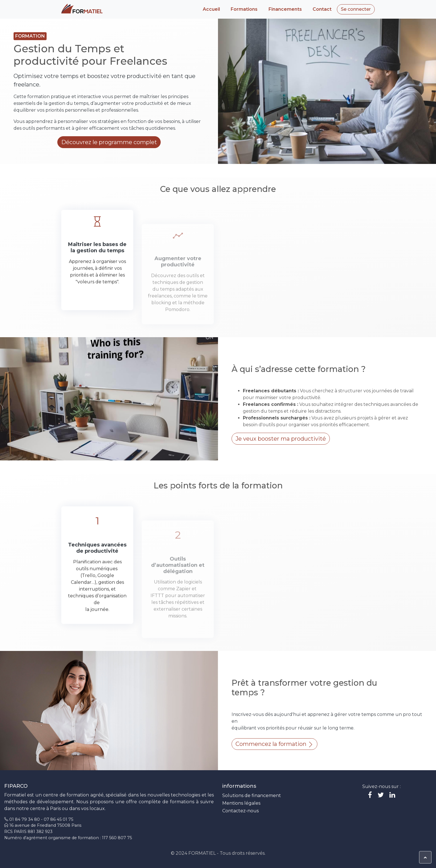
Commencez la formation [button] (274, 744)
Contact (322, 9)
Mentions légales (241, 803)
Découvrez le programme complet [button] (109, 142)
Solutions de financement (252, 796)
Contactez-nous (240, 811)
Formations (244, 9)
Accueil (211, 9)
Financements (285, 9)
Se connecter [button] (356, 9)
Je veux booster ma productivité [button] (281, 439)
